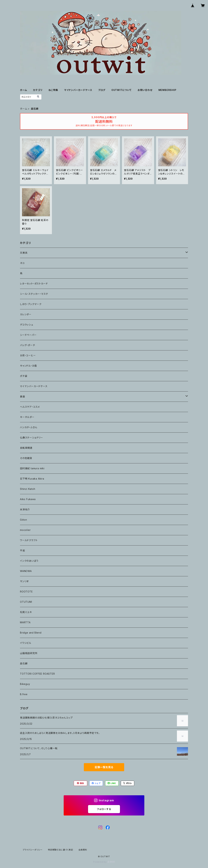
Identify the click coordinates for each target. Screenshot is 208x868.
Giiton (24, 520)
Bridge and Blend (31, 633)
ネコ (22, 263)
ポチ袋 (24, 376)
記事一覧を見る (104, 767)
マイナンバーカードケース (78, 90)
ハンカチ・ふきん (29, 427)
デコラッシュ (27, 325)
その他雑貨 (26, 458)
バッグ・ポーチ (28, 345)
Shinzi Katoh (28, 489)
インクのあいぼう (29, 561)
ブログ (102, 90)
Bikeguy (25, 684)
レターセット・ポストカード (34, 284)
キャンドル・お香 (28, 366)
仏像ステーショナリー (32, 438)
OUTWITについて (121, 90)
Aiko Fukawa (28, 499)
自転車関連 (26, 448)
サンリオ (24, 581)
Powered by (104, 862)
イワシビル (26, 643)
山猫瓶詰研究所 (29, 653)
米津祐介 (25, 509)
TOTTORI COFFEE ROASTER (37, 674)
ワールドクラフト (29, 540)
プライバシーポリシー (33, 850)
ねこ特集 (53, 90)
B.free (24, 694)
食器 (23, 396)
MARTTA (25, 622)
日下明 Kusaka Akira (32, 479)
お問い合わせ (145, 90)
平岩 (23, 550)
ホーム (24, 90)
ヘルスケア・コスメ (30, 407)
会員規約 (83, 850)
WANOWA (26, 571)
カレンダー (26, 314)
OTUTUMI (26, 602)
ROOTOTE (26, 592)
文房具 (24, 253)
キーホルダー (27, 417)
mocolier (25, 530)
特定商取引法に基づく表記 (60, 850)
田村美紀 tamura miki (32, 468)
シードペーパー (28, 335)
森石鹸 (24, 663)
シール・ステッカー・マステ (34, 294)
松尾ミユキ (26, 612)
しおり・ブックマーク (31, 304)
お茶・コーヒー (28, 355)
